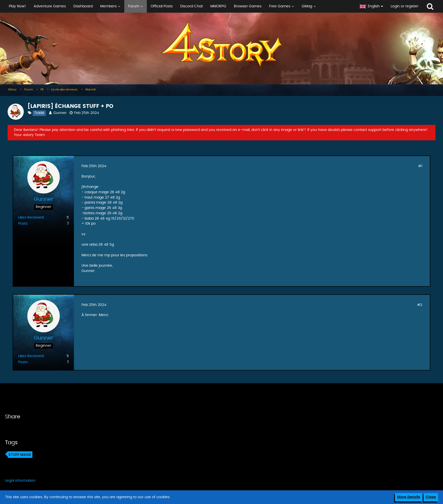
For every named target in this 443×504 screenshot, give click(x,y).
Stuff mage (20, 455)
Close (431, 497)
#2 (420, 305)
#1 (420, 166)
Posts (23, 224)
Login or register (405, 6)
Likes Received (31, 218)
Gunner (60, 113)
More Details (409, 497)
